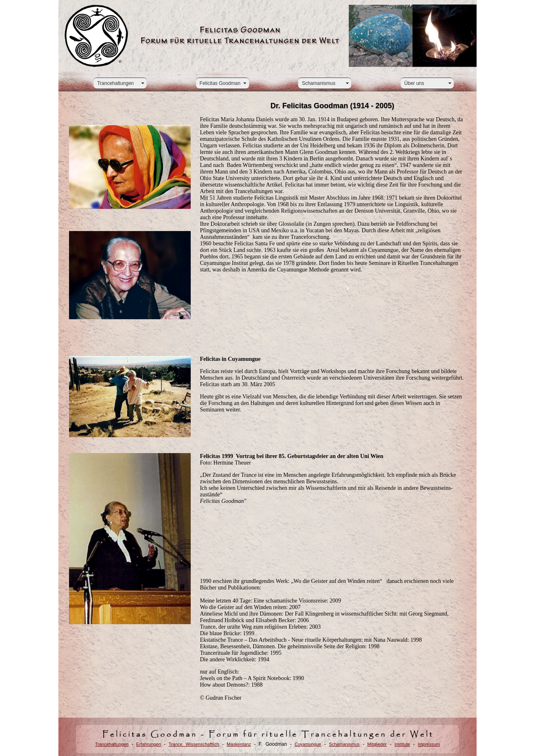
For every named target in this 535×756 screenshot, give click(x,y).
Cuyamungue (308, 744)
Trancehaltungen (116, 83)
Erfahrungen (149, 744)
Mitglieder (377, 744)
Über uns (414, 83)
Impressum (429, 744)
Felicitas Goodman (220, 83)
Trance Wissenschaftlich (194, 744)
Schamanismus (319, 83)
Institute (402, 744)
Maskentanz (239, 744)
